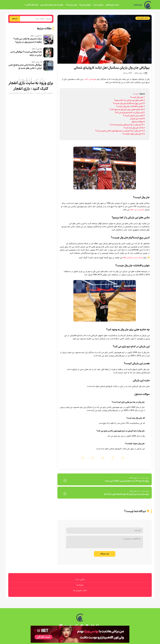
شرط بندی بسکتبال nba (133, 258)
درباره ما (80, 585)
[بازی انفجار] (148, 5)
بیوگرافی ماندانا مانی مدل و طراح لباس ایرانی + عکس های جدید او (25, 67)
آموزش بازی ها (85, 5)
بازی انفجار (138, 5)
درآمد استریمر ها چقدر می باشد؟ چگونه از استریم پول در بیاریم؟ (28, 40)
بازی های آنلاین (32, 5)
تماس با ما (80, 579)
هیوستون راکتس (90, 79)
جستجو (15, 19)
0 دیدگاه (128, 73)
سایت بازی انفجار (112, 5)
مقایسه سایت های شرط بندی (52, 5)
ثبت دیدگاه (105, 554)
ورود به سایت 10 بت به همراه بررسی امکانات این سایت (127, 481)
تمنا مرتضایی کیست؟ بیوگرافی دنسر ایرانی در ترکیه (26, 54)
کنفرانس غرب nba (137, 210)
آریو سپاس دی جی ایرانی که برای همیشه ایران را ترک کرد (126, 494)
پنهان (136, 94)
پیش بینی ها (72, 5)
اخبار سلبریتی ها (143, 18)
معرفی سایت (98, 5)
